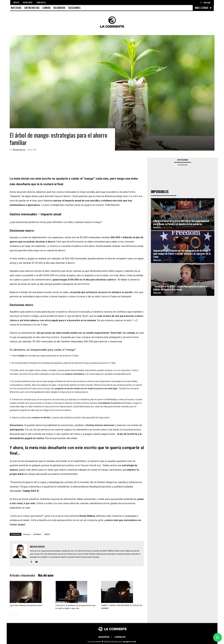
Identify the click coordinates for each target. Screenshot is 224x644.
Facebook (183, 165)
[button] (205, 2)
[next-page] (16, 614)
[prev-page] (11, 614)
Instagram (183, 160)
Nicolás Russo (19, 150)
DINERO (47, 534)
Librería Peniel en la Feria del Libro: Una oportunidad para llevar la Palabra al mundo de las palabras (181, 222)
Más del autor (46, 575)
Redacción (157, 227)
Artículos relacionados (22, 575)
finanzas (27, 534)
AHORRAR (37, 534)
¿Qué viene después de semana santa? (26, 605)
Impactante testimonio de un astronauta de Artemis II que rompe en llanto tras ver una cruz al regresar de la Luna (182, 254)
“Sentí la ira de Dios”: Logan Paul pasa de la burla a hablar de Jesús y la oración (180, 288)
